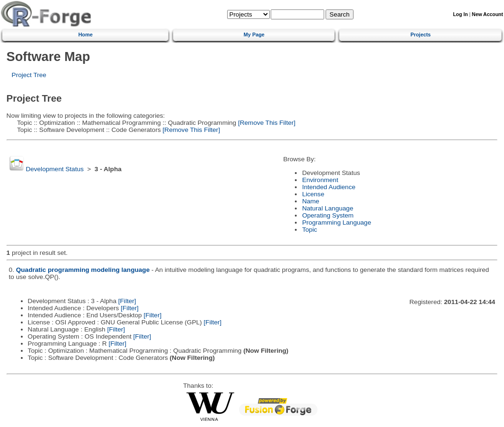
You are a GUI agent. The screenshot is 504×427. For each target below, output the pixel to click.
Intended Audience (329, 187)
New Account (487, 14)
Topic (309, 230)
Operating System (328, 215)
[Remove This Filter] (266, 123)
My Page (254, 35)
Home (86, 35)
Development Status (54, 169)
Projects (420, 35)
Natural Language (327, 208)
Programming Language (336, 222)
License (313, 194)
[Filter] (127, 301)
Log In (460, 14)
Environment (320, 180)
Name (310, 201)
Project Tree (29, 75)
